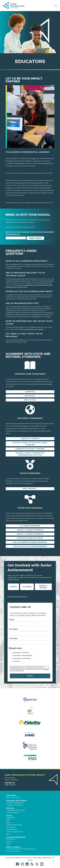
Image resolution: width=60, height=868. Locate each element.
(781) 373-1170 (10, 785)
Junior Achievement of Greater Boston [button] (21, 849)
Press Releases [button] (12, 829)
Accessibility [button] (37, 858)
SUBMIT (30, 676)
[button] (18, 864)
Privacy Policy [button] (27, 858)
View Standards (29, 489)
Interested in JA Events (21, 653)
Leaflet (39, 687)
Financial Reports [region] (13, 813)
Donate (13, 587)
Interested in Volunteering (22, 658)
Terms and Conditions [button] (13, 858)
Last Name (14, 639)
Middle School (30, 400)
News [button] (8, 834)
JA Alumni (17, 661)
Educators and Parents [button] (17, 801)
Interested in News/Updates (23, 655)
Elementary (30, 392)
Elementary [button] (11, 839)
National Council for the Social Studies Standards (30, 444)
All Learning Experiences (30, 526)
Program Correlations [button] (14, 805)
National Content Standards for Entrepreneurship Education (30, 454)
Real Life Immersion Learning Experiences (30, 542)
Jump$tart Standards (30, 439)
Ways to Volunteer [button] (13, 797)
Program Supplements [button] (15, 803)
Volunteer (27, 587)
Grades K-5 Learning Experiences (30, 530)
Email (12, 620)
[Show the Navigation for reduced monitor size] (56, 6)
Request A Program (43, 587)
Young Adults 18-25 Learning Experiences (30, 546)
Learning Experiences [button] (16, 837)
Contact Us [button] (10, 783)
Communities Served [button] (14, 825)
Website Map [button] (47, 858)
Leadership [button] (10, 818)
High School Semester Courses (30, 538)
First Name (14, 629)
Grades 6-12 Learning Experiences (30, 534)
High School (30, 396)
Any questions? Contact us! (17, 596)
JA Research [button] (11, 827)
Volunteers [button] (11, 795)
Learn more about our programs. (32, 329)
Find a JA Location (13, 851)
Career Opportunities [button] (14, 832)
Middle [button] (9, 842)
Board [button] (9, 822)
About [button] (9, 816)
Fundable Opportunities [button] (16, 810)
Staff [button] (8, 820)
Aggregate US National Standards (30, 449)
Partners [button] (10, 808)
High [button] (8, 844)
